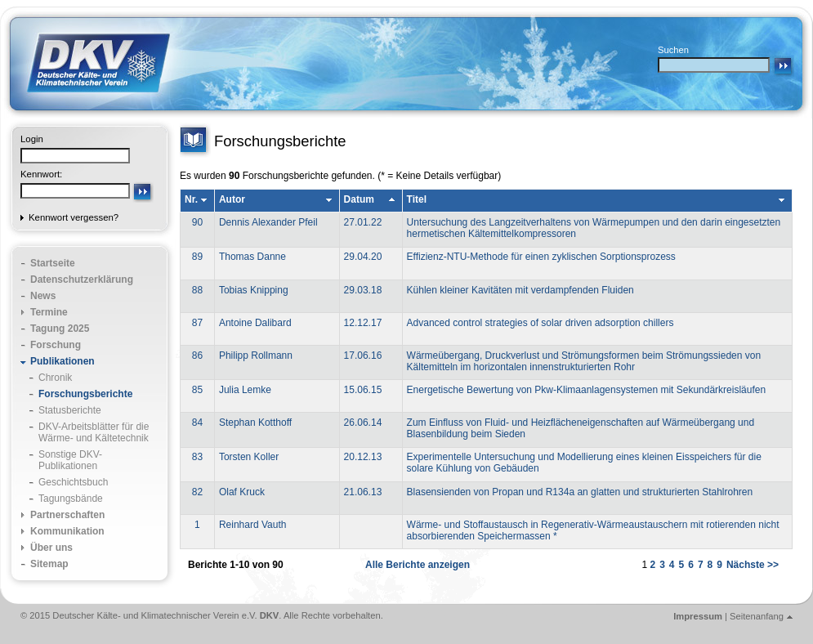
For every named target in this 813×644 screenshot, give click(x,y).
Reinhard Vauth (253, 525)
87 (197, 323)
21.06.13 (363, 492)
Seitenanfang (757, 616)
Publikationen (63, 361)
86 (197, 356)
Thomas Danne (252, 257)
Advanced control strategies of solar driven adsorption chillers (541, 323)
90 (197, 222)
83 (197, 457)
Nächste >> (753, 565)
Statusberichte (70, 410)
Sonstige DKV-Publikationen (70, 460)
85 (197, 390)
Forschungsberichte (85, 394)
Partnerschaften (67, 515)
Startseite (53, 263)
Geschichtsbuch (73, 482)
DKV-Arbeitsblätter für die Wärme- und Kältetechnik (94, 432)
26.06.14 (363, 423)
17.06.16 (363, 356)
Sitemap (49, 564)
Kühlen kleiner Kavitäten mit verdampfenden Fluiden (520, 290)
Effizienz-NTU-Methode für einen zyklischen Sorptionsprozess (541, 257)
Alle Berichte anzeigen (418, 565)
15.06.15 (363, 390)
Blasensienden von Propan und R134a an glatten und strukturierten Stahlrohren (580, 492)
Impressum (698, 616)
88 (197, 290)
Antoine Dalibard (255, 323)
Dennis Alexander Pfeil (268, 222)
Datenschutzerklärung (82, 280)
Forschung (56, 345)
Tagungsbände (71, 499)
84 (197, 423)
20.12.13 (363, 457)
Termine (49, 312)
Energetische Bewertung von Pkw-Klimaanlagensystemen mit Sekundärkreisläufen (587, 390)
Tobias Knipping (254, 290)
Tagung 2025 (60, 329)
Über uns (51, 548)
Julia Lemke (245, 390)
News (43, 296)
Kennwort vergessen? (74, 217)
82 (197, 492)
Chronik (55, 378)
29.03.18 (363, 290)
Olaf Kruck (242, 492)
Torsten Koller (249, 457)
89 (197, 257)
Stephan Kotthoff (255, 423)
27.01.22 (363, 222)
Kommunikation (67, 531)
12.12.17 (363, 323)
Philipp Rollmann (256, 356)
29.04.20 (363, 257)
